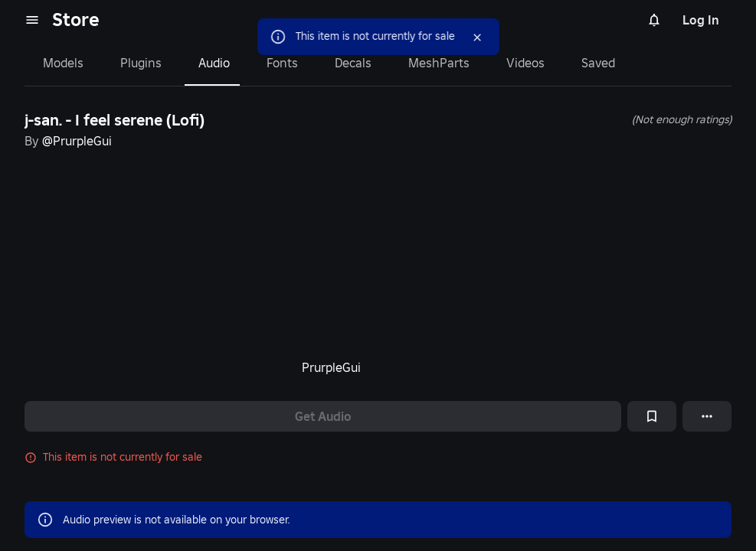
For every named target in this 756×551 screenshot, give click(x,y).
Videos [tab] (525, 63)
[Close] (477, 37)
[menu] (32, 20)
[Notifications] (654, 20)
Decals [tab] (353, 63)
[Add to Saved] (652, 416)
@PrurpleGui (77, 141)
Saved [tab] (598, 63)
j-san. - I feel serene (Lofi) (115, 120)
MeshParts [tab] (439, 63)
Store (76, 20)
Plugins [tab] (141, 63)
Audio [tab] (214, 63)
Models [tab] (63, 63)
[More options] (707, 416)
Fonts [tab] (282, 63)
